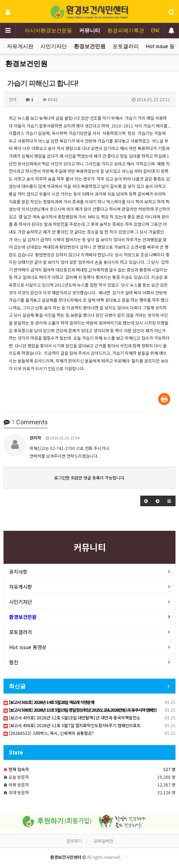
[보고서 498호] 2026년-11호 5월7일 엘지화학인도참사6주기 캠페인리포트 (72, 725)
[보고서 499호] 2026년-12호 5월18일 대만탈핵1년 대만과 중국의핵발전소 (72, 717)
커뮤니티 (90, 31)
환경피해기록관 (126, 31)
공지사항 (18, 572)
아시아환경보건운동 (48, 31)
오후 (125, 857)
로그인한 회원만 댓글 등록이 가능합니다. (90, 478)
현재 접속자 (19, 769)
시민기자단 (54, 46)
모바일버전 (103, 841)
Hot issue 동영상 (28, 647)
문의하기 (74, 841)
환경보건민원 (90, 46)
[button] (146, 501)
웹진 (14, 662)
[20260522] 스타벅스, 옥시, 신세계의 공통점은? (49, 733)
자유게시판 (20, 46)
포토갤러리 (126, 46)
